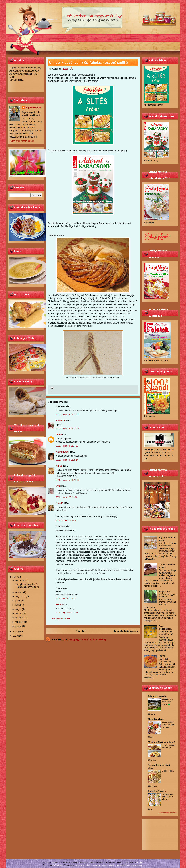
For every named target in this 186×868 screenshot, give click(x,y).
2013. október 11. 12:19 (66, 520)
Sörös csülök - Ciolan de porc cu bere (168, 725)
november (20, 581)
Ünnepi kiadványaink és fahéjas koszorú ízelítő (27, 586)
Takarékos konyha (157, 696)
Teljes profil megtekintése (22, 141)
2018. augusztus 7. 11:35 (67, 613)
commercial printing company (88, 865)
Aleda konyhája (156, 719)
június (18, 605)
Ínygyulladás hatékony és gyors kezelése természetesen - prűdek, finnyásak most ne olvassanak (160, 599)
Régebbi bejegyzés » (126, 631)
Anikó (59, 466)
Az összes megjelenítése (167, 813)
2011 (15, 632)
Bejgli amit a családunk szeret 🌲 (167, 702)
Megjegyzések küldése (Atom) (87, 639)
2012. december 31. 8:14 (67, 460)
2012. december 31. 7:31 (67, 446)
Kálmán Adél (62, 452)
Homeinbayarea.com (133, 865)
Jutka (59, 435)
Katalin (60, 503)
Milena (59, 605)
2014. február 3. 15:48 (66, 599)
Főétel (162, 656)
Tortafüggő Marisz (157, 791)
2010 (15, 636)
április (18, 613)
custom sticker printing (112, 865)
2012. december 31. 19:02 (68, 480)
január (18, 626)
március (19, 618)
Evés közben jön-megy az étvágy (93, 16)
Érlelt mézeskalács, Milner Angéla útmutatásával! (166, 630)
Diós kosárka (168, 771)
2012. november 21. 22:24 (68, 429)
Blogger (140, 863)
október (19, 592)
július (18, 601)
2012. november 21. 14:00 (68, 415)
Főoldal (81, 631)
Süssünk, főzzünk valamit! (161, 742)
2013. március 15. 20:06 (67, 497)
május (18, 609)
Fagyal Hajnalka (34, 108)
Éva (58, 486)
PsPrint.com (58, 865)
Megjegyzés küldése (61, 618)
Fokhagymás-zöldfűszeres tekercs (168, 797)
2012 (15, 577)
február (19, 622)
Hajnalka (60, 421)
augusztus (20, 596)
